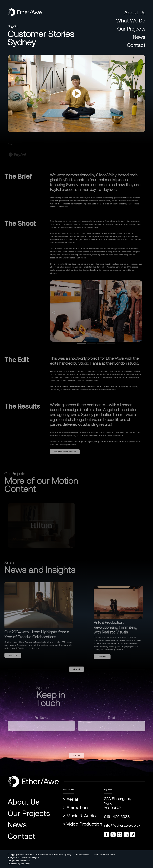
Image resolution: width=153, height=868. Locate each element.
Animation (77, 807)
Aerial (72, 799)
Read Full (107, 657)
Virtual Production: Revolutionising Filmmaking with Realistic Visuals (120, 627)
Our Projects (131, 29)
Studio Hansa (111, 233)
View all (77, 674)
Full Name (41, 723)
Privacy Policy (83, 855)
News (139, 37)
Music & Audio (81, 816)
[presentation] (33, 745)
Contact (136, 45)
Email (112, 723)
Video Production (84, 824)
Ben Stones (26, 864)
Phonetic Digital (32, 858)
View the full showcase (60, 452)
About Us (135, 12)
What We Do (131, 21)
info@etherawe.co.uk (122, 825)
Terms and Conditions (104, 855)
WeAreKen (25, 861)
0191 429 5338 (117, 817)
